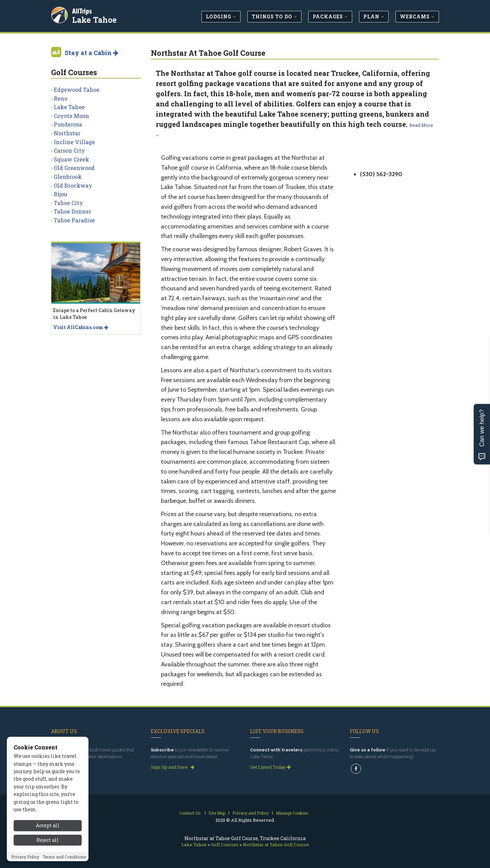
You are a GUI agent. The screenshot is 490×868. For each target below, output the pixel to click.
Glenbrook (68, 177)
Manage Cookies (292, 813)
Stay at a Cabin (91, 53)
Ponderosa (68, 124)
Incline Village (74, 142)
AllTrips (83, 10)
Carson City (69, 150)
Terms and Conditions (64, 857)
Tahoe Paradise (74, 220)
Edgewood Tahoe (77, 90)
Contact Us (190, 813)
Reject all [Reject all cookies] (48, 840)
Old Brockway (73, 185)
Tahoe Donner (72, 211)
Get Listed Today (270, 767)
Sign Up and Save (173, 767)
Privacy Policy (25, 857)
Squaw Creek (71, 159)
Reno (61, 98)
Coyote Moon (71, 116)
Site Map (217, 813)
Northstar (67, 133)
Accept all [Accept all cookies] (48, 825)
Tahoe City (68, 203)
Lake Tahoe (96, 18)
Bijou (61, 194)
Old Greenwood (74, 168)
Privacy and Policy (251, 813)
